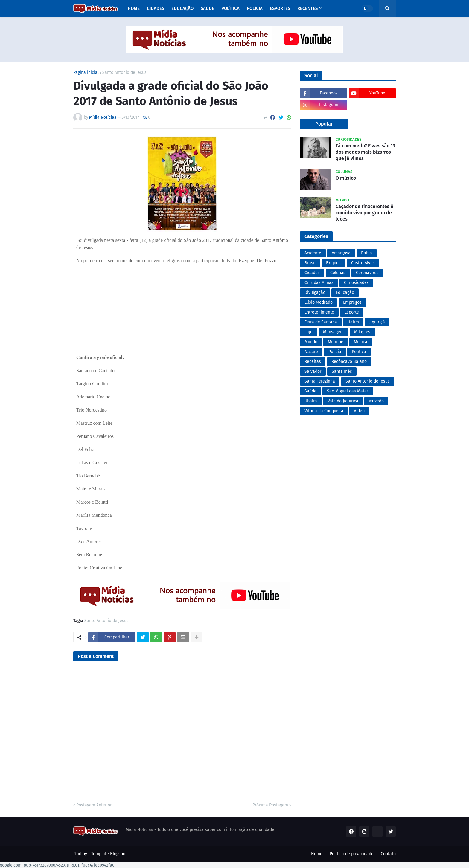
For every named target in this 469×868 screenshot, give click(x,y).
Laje (309, 332)
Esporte (352, 312)
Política (359, 352)
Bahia (367, 253)
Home (317, 854)
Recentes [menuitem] (307, 8)
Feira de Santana (321, 322)
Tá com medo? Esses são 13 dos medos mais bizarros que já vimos (365, 152)
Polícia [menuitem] (255, 8)
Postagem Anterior (94, 805)
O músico (346, 178)
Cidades (312, 273)
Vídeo (359, 411)
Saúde (310, 391)
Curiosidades (356, 283)
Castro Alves (363, 263)
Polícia (335, 352)
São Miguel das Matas (348, 391)
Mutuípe (336, 342)
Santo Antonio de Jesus (124, 73)
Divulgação (315, 292)
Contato (388, 854)
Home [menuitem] (134, 8)
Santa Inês (342, 371)
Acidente (313, 253)
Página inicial (86, 73)
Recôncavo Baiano (349, 362)
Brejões (333, 263)
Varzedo (376, 401)
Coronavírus (367, 273)
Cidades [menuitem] (156, 8)
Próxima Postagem (270, 805)
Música (361, 342)
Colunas (338, 273)
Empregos (352, 302)
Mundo (311, 342)
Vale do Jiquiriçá (343, 401)
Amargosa (341, 253)
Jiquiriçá (377, 322)
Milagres (362, 332)
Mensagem (333, 332)
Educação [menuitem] (182, 8)
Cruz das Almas (319, 283)
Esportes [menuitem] (280, 8)
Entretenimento (319, 312)
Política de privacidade (352, 854)
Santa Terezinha (320, 381)
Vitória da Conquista (324, 411)
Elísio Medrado (319, 302)
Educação (345, 292)
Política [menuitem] (230, 8)
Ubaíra (311, 401)
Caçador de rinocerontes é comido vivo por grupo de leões (364, 213)
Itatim (353, 322)
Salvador (313, 371)
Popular (324, 124)
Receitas (313, 362)
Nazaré (311, 352)
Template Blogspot (109, 854)
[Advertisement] (182, 306)
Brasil (310, 263)
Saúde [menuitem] (207, 8)
